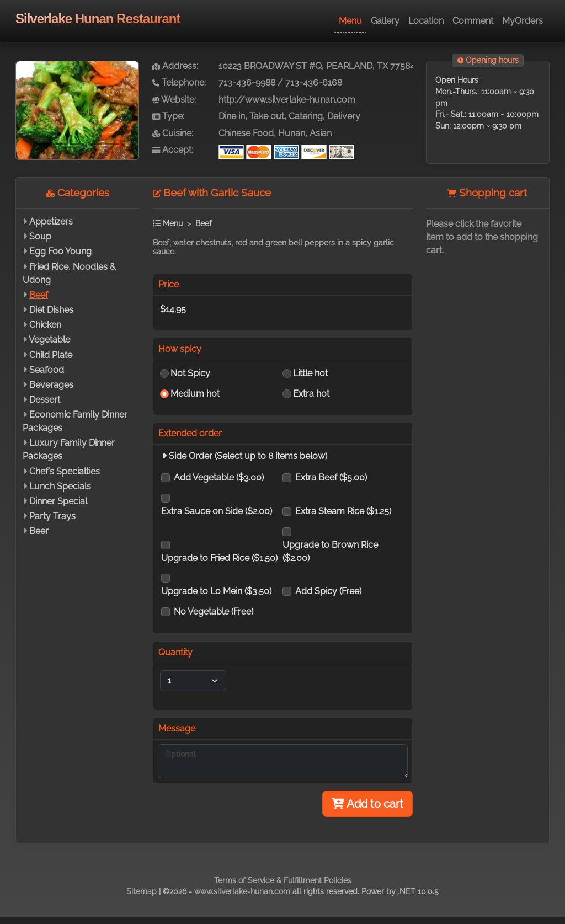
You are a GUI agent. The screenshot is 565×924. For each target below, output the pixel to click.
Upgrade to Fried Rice (219, 558)
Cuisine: (173, 133)
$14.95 (173, 309)
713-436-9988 (247, 82)
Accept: (173, 150)
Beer (39, 531)
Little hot (310, 373)
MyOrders (523, 21)
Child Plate (51, 355)
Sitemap (142, 891)
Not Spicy (190, 373)
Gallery (385, 21)
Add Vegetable (219, 477)
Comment (473, 21)
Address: (175, 66)
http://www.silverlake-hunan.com (287, 100)
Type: (168, 116)
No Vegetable (214, 611)
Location (426, 21)
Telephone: (179, 82)
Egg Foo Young (60, 251)
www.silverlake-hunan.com (242, 891)
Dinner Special (58, 501)
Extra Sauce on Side (217, 511)
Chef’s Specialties (65, 471)
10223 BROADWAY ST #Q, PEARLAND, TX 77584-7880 (329, 66)
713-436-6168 (314, 82)
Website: (174, 100)
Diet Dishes (51, 310)
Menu (350, 21)
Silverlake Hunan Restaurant (98, 18)
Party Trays (52, 516)
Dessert (45, 400)
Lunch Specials (60, 486)
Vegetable (49, 340)
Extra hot (311, 394)
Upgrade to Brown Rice (330, 551)
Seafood (47, 370)
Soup (40, 236)
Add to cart (367, 804)
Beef (39, 295)
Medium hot (195, 394)
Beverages (51, 385)
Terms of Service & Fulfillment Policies (283, 880)
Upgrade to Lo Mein (216, 591)
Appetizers (51, 221)
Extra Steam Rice (343, 511)
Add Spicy (328, 591)
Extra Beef (331, 477)
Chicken (45, 325)
